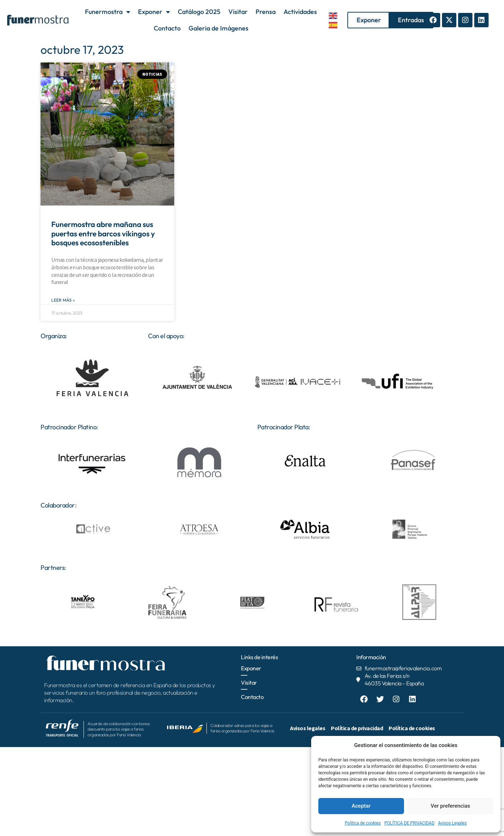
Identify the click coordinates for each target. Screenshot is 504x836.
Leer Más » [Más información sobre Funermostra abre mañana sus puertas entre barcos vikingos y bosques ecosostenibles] (63, 300)
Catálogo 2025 (199, 12)
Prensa (266, 12)
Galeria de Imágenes (218, 28)
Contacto (167, 28)
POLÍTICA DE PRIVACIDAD (409, 823)
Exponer (154, 12)
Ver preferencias (450, 806)
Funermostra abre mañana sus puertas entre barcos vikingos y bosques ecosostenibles (103, 233)
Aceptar (361, 806)
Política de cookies (363, 823)
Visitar (238, 12)
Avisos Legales (452, 823)
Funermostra (108, 12)
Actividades (300, 12)
